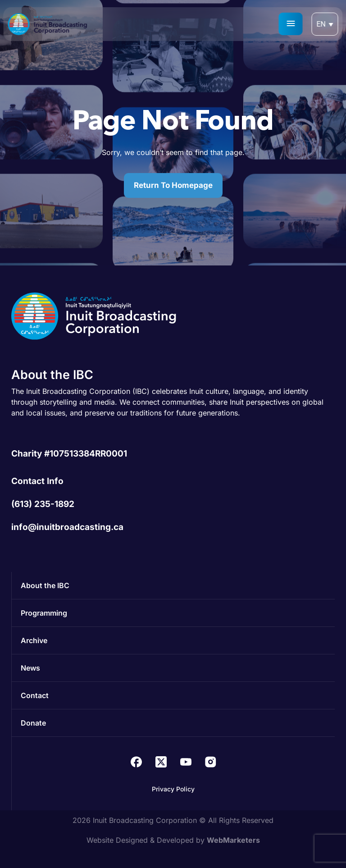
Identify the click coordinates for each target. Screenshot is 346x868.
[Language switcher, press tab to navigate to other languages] (325, 24)
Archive (34, 640)
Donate (33, 723)
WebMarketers (233, 840)
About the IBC (45, 585)
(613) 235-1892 (43, 504)
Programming (44, 613)
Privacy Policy (173, 789)
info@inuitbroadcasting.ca (67, 527)
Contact (35, 695)
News (30, 668)
